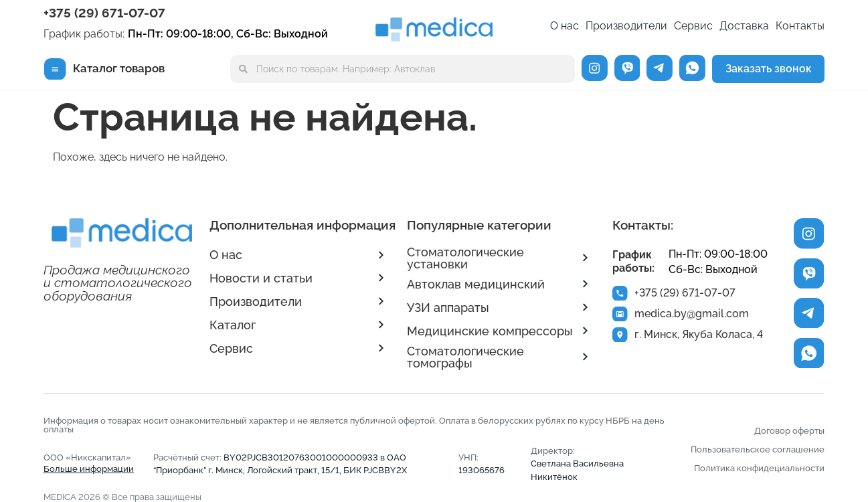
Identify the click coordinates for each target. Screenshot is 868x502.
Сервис (693, 26)
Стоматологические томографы (465, 357)
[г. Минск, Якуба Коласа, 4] (621, 338)
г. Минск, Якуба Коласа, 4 (701, 338)
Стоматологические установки (465, 258)
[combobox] (402, 69)
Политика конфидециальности (759, 468)
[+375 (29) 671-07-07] (621, 294)
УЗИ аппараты (448, 308)
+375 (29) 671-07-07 (104, 13)
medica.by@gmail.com (694, 316)
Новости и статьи (261, 278)
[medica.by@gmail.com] (621, 316)
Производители (626, 26)
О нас (565, 26)
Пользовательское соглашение (758, 449)
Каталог (233, 325)
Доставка (744, 26)
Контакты (800, 26)
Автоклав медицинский (476, 284)
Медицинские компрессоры (490, 331)
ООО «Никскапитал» (89, 463)
